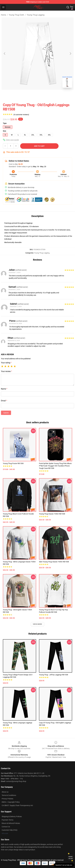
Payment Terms (7, 820)
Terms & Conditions (9, 795)
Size (4, 131)
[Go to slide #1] (31, 95)
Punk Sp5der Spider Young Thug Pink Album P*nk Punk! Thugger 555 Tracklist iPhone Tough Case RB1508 (55, 466)
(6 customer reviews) (21, 115)
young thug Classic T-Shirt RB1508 (52, 514)
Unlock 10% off (70, 858)
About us (5, 792)
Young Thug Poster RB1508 (13, 463)
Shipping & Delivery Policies (12, 817)
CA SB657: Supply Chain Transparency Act (17, 805)
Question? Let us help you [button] (64, 865)
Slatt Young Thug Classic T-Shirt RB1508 (54, 562)
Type (5, 123)
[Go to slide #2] (44, 95)
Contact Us (6, 827)
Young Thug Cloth (16, 15)
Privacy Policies (7, 799)
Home (3, 15)
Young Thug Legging (36, 15)
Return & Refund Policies (11, 823)
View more (37, 624)
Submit (6, 413)
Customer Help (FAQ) (10, 830)
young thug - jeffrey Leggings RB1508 (54, 675)
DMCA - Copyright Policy (11, 802)
